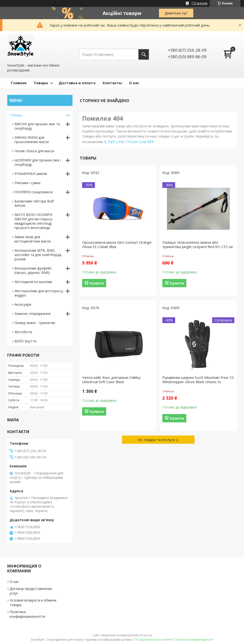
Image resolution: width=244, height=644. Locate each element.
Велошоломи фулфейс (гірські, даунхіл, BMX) (33, 270)
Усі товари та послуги (156, 440)
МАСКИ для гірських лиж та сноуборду (37, 126)
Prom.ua (146, 635)
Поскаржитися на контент (153, 640)
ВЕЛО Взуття (25, 341)
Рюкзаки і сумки (27, 183)
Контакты (112, 83)
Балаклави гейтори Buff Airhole (34, 203)
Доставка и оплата (77, 83)
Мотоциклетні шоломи (33, 282)
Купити (97, 283)
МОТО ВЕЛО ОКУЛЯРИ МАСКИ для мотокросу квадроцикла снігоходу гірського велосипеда (33, 221)
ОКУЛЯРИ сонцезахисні (34, 192)
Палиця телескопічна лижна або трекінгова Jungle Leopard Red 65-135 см (197, 244)
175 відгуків (199, 3)
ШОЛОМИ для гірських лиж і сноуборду (38, 162)
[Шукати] (144, 54)
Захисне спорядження (32, 314)
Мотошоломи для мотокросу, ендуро (39, 293)
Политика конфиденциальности (27, 614)
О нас (134, 83)
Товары (41, 83)
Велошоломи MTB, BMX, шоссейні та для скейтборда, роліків (38, 255)
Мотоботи (23, 332)
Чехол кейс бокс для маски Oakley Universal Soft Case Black (111, 380)
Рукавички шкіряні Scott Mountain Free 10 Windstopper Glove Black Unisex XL (198, 380)
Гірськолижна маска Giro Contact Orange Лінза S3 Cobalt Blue (117, 244)
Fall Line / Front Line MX (131, 142)
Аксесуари (23, 304)
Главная (19, 83)
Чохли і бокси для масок (34, 151)
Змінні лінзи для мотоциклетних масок (33, 239)
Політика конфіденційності (194, 640)
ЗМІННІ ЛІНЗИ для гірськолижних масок (32, 140)
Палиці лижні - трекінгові (35, 323)
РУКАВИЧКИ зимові (31, 174)
